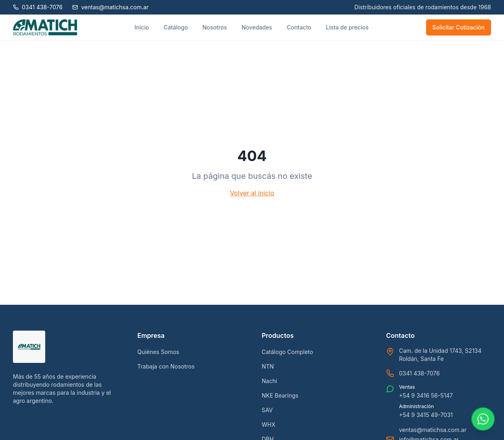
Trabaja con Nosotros (166, 366)
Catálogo (176, 27)
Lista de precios (347, 27)
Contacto (299, 27)
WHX (269, 424)
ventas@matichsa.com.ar (433, 430)
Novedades (257, 27)
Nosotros (215, 27)
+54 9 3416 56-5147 (426, 395)
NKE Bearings (280, 395)
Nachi (269, 381)
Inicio (142, 27)
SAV (267, 410)
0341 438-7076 (419, 373)
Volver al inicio (252, 193)
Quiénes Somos (158, 352)
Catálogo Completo (287, 352)
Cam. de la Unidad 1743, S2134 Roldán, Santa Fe (440, 355)
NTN (268, 366)
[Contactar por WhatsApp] (483, 419)
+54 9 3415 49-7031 (426, 415)
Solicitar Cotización (459, 27)
